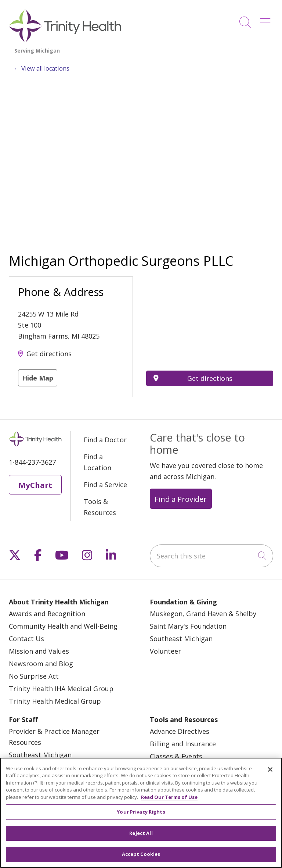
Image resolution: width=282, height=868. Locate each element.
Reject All (141, 833)
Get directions (49, 354)
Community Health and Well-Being (63, 626)
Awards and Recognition (47, 614)
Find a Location (97, 462)
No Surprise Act (34, 676)
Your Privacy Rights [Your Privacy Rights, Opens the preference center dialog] (141, 812)
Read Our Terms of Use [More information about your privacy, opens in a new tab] (169, 797)
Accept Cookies (141, 854)
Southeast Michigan (181, 639)
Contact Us (26, 639)
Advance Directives (180, 731)
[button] (267, 20)
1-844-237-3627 (32, 462)
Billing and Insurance (183, 744)
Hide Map (38, 378)
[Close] (270, 769)
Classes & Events (176, 756)
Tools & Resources (100, 507)
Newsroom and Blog (41, 664)
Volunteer (165, 651)
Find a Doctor (105, 440)
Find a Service (105, 485)
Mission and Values (39, 651)
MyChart (35, 485)
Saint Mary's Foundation (188, 626)
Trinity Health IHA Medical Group (61, 689)
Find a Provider (181, 499)
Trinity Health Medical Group (55, 701)
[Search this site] (211, 556)
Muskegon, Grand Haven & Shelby (203, 614)
